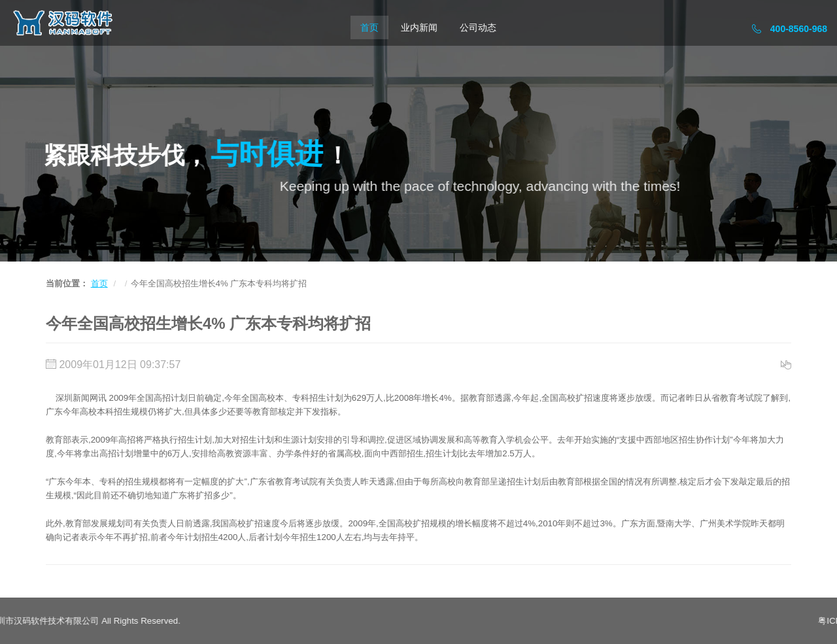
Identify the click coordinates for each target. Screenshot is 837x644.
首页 (369, 27)
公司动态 (478, 27)
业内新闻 (419, 27)
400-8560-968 (790, 29)
